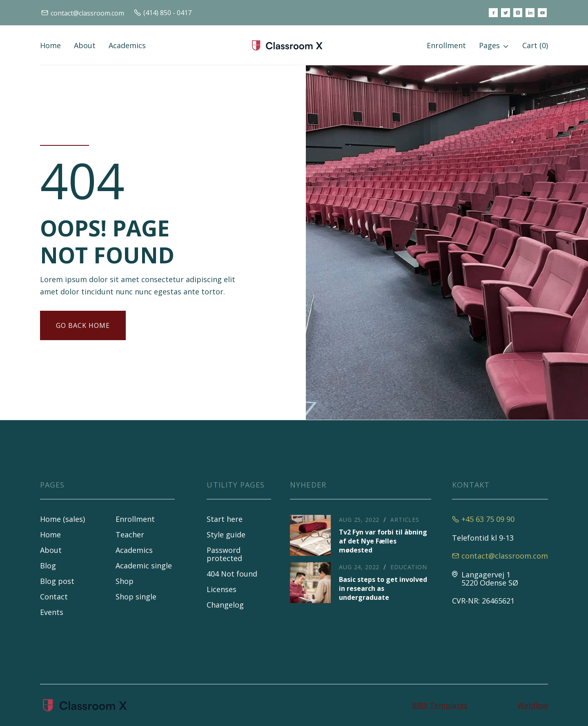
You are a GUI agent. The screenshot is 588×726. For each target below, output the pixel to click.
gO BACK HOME (83, 325)
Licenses (222, 589)
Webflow (533, 705)
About (85, 45)
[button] (494, 45)
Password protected (224, 554)
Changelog (225, 605)
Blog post (57, 581)
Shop (125, 581)
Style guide (226, 534)
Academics (127, 45)
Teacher (130, 534)
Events (52, 612)
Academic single (144, 566)
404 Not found (232, 574)
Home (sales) (62, 519)
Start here (225, 519)
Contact (54, 597)
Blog (48, 566)
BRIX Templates (440, 705)
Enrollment (446, 45)
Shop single (136, 597)
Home (50, 45)
